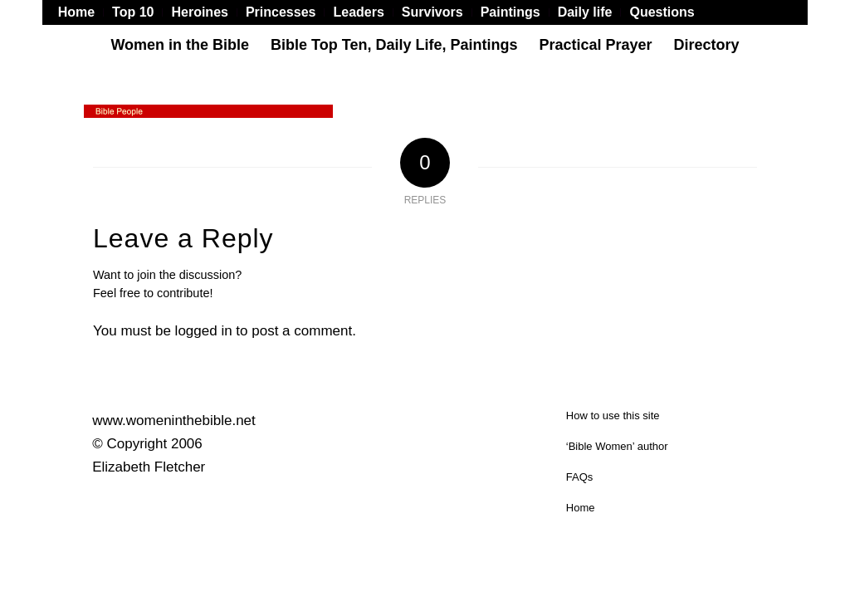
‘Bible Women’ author (617, 446)
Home (581, 508)
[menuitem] (81, 12)
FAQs (580, 477)
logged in (204, 331)
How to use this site (613, 416)
